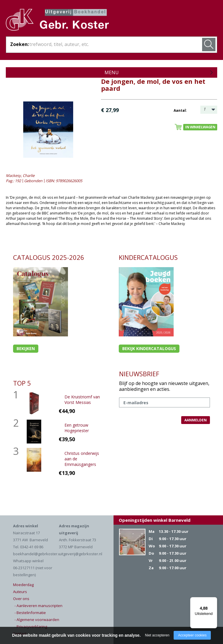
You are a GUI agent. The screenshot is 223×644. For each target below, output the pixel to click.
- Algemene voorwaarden (37, 620)
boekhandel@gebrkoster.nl (37, 554)
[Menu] (214, 601)
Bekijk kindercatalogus (149, 348)
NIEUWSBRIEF (139, 374)
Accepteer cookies (192, 635)
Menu (112, 72)
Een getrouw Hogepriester (77, 428)
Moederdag (23, 585)
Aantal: (180, 110)
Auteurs (20, 592)
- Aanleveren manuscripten (38, 606)
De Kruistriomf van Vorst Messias (82, 400)
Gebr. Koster (57, 21)
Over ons (21, 599)
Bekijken (26, 348)
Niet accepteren (157, 635)
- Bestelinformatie (30, 613)
